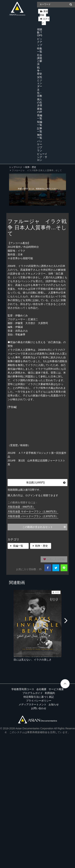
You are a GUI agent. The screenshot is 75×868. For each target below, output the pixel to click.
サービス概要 (56, 689)
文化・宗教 (40, 93)
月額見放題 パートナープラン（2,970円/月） (33, 516)
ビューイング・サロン (42, 157)
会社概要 (41, 689)
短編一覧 (40, 123)
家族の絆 (40, 110)
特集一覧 (40, 50)
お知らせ (54, 704)
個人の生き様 (40, 102)
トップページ (16, 167)
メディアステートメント (33, 704)
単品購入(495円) (46, 482)
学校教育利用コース (23, 689)
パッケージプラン (40, 146)
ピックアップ (40, 42)
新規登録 (44, 13)
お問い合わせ (39, 708)
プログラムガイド (33, 693)
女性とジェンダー (40, 82)
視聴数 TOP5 (40, 32)
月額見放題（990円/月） (21, 507)
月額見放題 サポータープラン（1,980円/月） (33, 512)
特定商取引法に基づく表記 (39, 697)
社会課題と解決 (40, 60)
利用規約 (50, 693)
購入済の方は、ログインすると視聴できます (33, 495)
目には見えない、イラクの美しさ (33, 660)
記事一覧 (40, 130)
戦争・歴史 (40, 71)
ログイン (46, 21)
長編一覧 (40, 117)
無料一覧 (40, 136)
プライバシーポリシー (39, 701)
